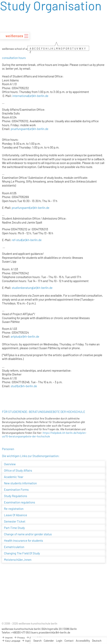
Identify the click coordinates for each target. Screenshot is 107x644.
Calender (49, 641)
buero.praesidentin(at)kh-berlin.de (51, 632)
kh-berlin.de (34, 240)
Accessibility (83, 641)
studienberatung (22, 288)
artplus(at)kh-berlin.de (25, 336)
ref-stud (17, 240)
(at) (24, 240)
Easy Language (11, 641)
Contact (69, 641)
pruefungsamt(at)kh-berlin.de (30, 129)
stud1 (14, 386)
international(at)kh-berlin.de (30, 96)
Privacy (19, 637)
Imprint (7, 637)
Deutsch (97, 641)
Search (37, 641)
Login (59, 641)
